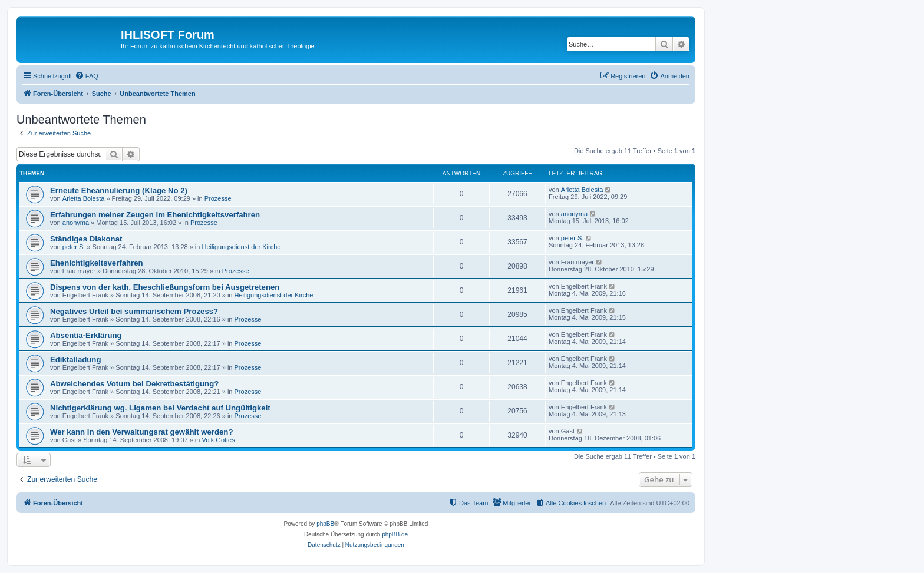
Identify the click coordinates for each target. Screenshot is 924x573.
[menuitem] (87, 76)
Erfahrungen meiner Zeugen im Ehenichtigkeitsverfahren (155, 215)
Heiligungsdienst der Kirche (242, 247)
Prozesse (218, 198)
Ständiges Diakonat (86, 239)
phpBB (325, 524)
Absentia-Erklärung (86, 335)
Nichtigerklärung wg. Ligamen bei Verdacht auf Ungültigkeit (160, 408)
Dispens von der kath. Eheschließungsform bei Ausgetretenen (165, 287)
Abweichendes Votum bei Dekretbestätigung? (134, 384)
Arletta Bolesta (84, 198)
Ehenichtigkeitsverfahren (97, 263)
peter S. (74, 247)
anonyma (76, 223)
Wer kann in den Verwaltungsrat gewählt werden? (141, 432)
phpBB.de (395, 534)
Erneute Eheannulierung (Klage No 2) (119, 191)
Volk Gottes (218, 440)
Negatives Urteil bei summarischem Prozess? (134, 311)
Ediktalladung (75, 360)
